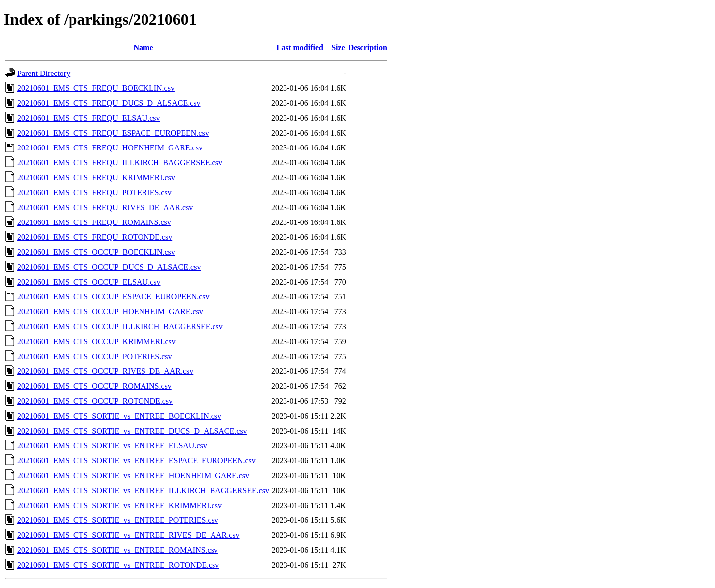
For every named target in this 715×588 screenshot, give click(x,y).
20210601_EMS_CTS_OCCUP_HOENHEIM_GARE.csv (110, 312)
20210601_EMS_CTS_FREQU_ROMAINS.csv (94, 222)
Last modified (300, 47)
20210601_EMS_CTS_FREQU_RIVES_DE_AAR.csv (105, 207)
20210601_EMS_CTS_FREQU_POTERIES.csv (95, 192)
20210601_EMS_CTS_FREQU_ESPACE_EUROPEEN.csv (113, 133)
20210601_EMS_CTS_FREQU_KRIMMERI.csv (96, 178)
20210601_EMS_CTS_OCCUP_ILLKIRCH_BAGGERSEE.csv (120, 327)
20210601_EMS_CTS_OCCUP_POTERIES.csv (95, 356)
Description (368, 47)
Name (143, 47)
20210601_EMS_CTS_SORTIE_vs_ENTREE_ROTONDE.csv (118, 565)
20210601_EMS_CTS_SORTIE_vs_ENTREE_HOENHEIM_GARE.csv (133, 476)
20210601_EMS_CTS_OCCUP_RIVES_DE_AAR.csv (105, 371)
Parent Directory (44, 73)
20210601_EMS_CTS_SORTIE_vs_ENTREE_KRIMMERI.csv (120, 505)
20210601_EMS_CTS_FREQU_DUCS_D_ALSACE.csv (109, 103)
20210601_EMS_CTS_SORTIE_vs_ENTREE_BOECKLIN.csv (119, 416)
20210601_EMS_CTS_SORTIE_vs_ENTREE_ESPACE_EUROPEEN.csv (137, 461)
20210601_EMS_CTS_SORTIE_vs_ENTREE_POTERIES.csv (118, 520)
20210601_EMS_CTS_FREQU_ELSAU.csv (89, 118)
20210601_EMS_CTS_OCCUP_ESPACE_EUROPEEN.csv (113, 297)
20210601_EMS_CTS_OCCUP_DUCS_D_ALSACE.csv (109, 267)
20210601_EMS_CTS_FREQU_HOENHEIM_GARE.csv (110, 148)
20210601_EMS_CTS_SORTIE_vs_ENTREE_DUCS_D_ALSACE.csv (132, 431)
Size (338, 47)
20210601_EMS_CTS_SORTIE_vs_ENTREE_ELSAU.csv (112, 446)
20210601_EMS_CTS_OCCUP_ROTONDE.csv (95, 401)
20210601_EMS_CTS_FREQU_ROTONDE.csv (95, 237)
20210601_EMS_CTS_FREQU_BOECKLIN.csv (96, 88)
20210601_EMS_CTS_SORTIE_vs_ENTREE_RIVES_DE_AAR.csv (129, 535)
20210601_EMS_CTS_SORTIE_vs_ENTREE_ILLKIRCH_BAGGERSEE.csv (143, 490)
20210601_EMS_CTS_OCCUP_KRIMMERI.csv (97, 341)
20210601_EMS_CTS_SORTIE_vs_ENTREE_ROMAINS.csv (118, 550)
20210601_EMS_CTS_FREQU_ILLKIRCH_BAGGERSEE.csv (120, 163)
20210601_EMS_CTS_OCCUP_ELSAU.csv (89, 282)
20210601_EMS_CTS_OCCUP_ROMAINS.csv (95, 386)
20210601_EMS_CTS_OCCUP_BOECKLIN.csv (96, 252)
